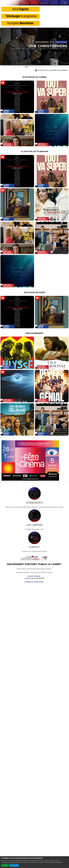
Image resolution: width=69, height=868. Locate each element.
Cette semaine (51, 70)
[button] (2, 47)
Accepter (5, 865)
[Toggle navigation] (65, 3)
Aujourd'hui (42, 70)
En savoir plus (14, 865)
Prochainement (62, 70)
